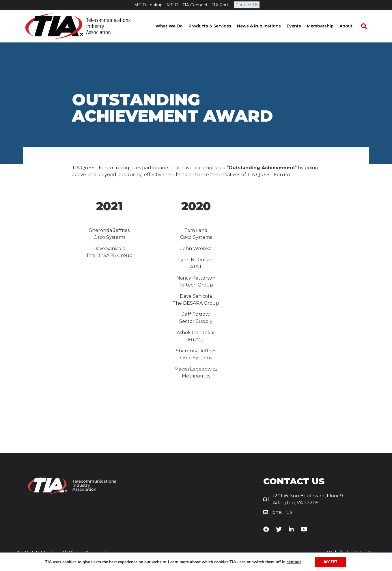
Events (299, 26)
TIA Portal (222, 5)
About (351, 26)
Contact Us (247, 5)
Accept (330, 562)
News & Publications (264, 26)
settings (294, 562)
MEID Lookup (148, 5)
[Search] (367, 26)
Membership (326, 26)
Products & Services (215, 26)
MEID (172, 5)
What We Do (175, 26)
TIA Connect (195, 5)
